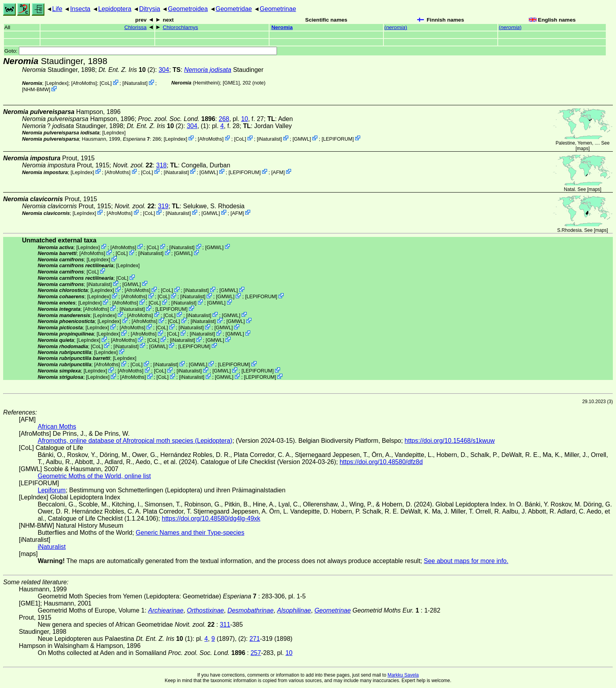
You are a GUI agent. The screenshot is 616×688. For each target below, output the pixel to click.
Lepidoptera (115, 9)
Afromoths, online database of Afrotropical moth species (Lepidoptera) (135, 441)
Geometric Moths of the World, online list (94, 476)
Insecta (80, 9)
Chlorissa (135, 27)
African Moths (57, 427)
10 (245, 119)
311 (225, 625)
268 (224, 119)
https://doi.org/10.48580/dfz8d (381, 462)
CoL (105, 83)
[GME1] (231, 83)
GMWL (302, 139)
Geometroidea (188, 9)
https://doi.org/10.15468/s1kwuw (450, 441)
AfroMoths (84, 83)
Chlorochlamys (180, 27)
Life (57, 9)
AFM (278, 172)
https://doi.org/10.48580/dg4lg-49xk (211, 518)
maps (582, 149)
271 (255, 639)
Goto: (141, 51)
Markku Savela (403, 675)
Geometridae (234, 9)
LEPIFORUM (338, 139)
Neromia (282, 27)
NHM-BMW (36, 89)
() (396, 27)
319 (163, 206)
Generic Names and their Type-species (190, 533)
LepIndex (57, 83)
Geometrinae (278, 9)
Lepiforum (52, 490)
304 (164, 70)
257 (256, 653)
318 (162, 165)
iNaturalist (135, 83)
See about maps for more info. (466, 561)
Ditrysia (149, 9)
